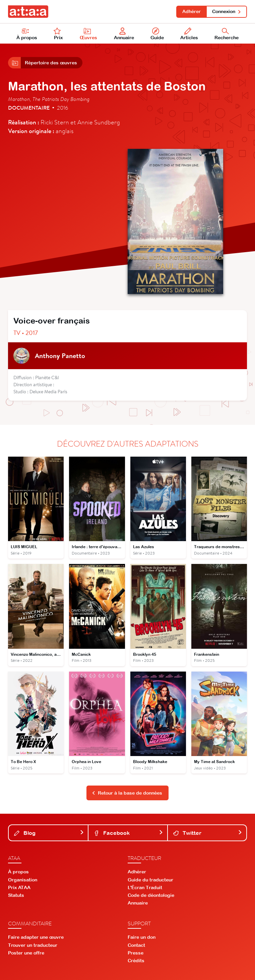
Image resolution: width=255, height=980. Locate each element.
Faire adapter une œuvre (36, 937)
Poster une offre (26, 953)
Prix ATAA (19, 887)
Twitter (208, 833)
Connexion (227, 11)
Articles (189, 34)
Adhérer (192, 11)
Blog (49, 833)
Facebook (128, 833)
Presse (136, 953)
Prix (58, 34)
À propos (27, 34)
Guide (157, 34)
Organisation (23, 880)
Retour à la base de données (127, 793)
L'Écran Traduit (145, 887)
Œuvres (88, 34)
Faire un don (142, 937)
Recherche (227, 34)
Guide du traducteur (150, 880)
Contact (136, 945)
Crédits (136, 961)
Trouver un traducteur (33, 945)
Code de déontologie (151, 895)
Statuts (16, 895)
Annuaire (124, 34)
